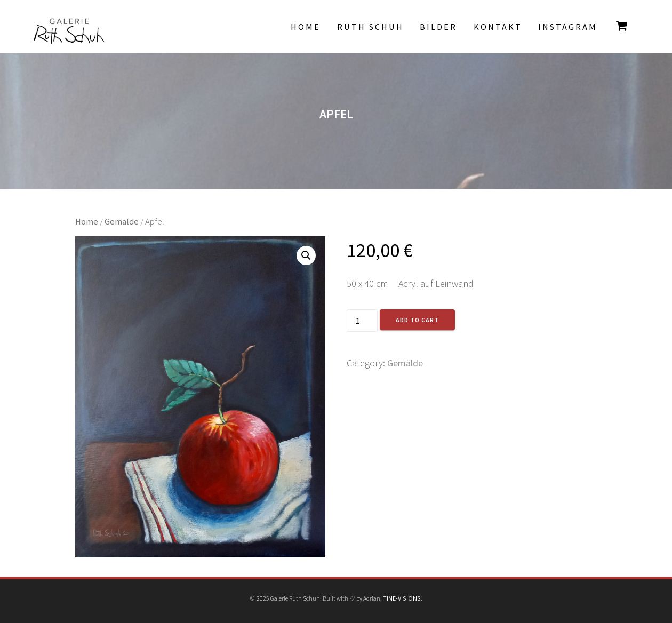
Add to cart (417, 320)
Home (306, 27)
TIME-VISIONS (402, 598)
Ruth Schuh (370, 27)
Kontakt (498, 27)
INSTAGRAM (568, 27)
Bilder (438, 27)
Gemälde (122, 222)
